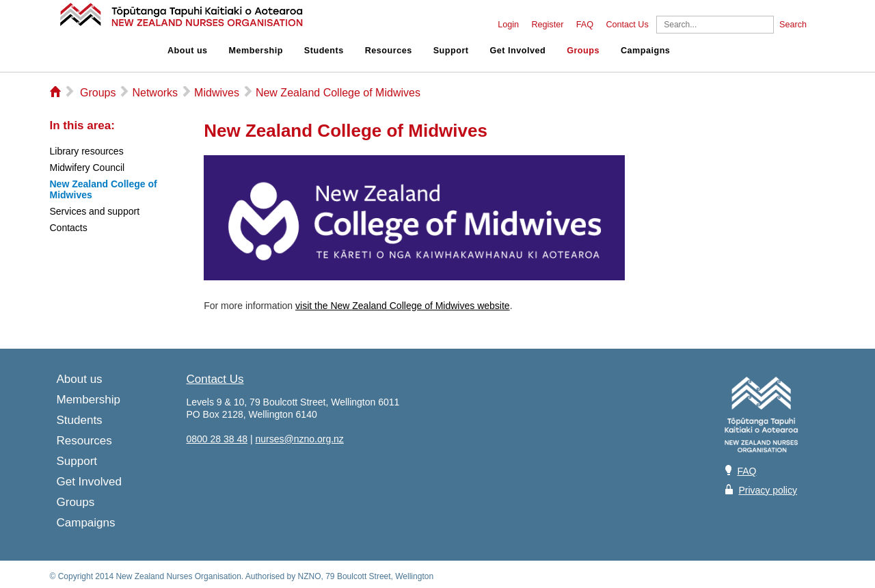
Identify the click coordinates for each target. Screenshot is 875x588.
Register (547, 25)
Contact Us (627, 25)
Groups (583, 51)
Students (324, 51)
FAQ (585, 25)
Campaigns (645, 51)
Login (508, 25)
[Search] (715, 25)
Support (451, 51)
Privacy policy (768, 490)
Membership (256, 51)
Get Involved (518, 51)
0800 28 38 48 (217, 439)
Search (793, 25)
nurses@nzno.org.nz (299, 439)
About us (188, 51)
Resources (389, 51)
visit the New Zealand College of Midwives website (403, 306)
